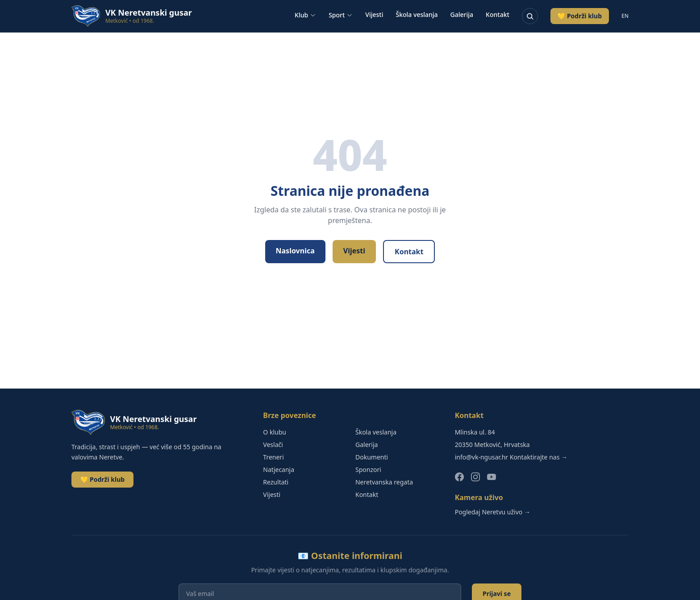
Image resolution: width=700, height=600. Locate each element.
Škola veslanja (417, 14)
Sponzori (368, 470)
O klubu (275, 432)
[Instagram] (475, 477)
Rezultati (276, 482)
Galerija (462, 14)
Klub (305, 15)
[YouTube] (492, 477)
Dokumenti (372, 457)
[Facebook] (459, 477)
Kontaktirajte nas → (539, 457)
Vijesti (374, 14)
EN (625, 16)
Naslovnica (295, 251)
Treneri (273, 457)
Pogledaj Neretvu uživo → (493, 512)
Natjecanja (279, 470)
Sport (341, 15)
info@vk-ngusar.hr (481, 457)
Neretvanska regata (384, 482)
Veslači (273, 445)
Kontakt (498, 14)
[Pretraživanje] (530, 16)
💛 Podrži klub (580, 16)
